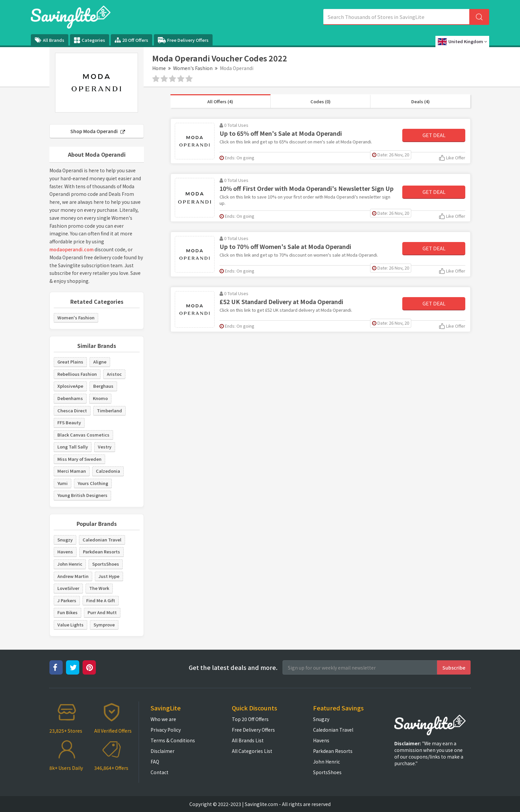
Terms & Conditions (173, 740)
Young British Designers (82, 495)
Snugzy (65, 540)
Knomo (100, 398)
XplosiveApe (70, 386)
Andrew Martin (73, 576)
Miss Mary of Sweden (79, 459)
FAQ (155, 762)
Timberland (109, 410)
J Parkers (67, 600)
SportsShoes (106, 564)
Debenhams (70, 398)
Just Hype (109, 576)
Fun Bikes (67, 612)
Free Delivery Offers (183, 40)
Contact (160, 772)
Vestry (105, 447)
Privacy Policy (166, 730)
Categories (90, 40)
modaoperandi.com (71, 249)
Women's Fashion (193, 68)
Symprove (104, 625)
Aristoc (114, 374)
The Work (99, 588)
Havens (65, 552)
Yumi (63, 483)
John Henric (70, 564)
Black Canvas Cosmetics (83, 435)
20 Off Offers (131, 40)
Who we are (163, 719)
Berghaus (103, 386)
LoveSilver (68, 588)
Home (159, 68)
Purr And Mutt (102, 612)
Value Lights (70, 625)
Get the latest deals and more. (233, 667)
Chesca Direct (72, 410)
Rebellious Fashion (77, 374)
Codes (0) (321, 101)
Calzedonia (108, 471)
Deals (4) (421, 101)
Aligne (100, 362)
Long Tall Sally (73, 447)
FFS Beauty (69, 422)
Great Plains (70, 362)
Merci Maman (72, 471)
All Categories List (252, 751)
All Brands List (248, 740)
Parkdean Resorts (101, 552)
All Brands (50, 40)
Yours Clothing (93, 483)
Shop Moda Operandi (98, 131)
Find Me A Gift (101, 600)
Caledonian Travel (102, 540)
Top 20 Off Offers (250, 719)
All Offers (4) (220, 101)
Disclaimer (162, 751)
